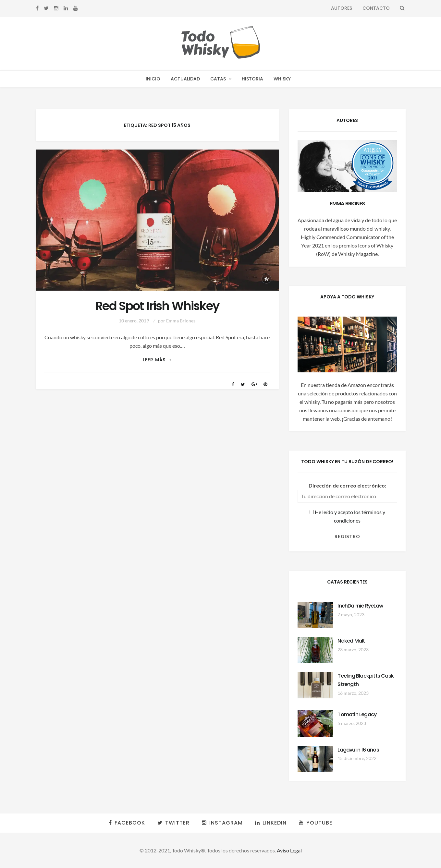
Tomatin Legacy (357, 714)
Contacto (376, 8)
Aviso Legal (289, 850)
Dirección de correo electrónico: (347, 485)
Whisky (282, 79)
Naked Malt (351, 641)
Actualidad (185, 79)
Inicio (153, 79)
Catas (218, 79)
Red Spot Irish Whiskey (157, 306)
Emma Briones (181, 321)
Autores (342, 8)
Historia (252, 79)
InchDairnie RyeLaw (360, 606)
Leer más (157, 360)
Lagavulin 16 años (358, 750)
